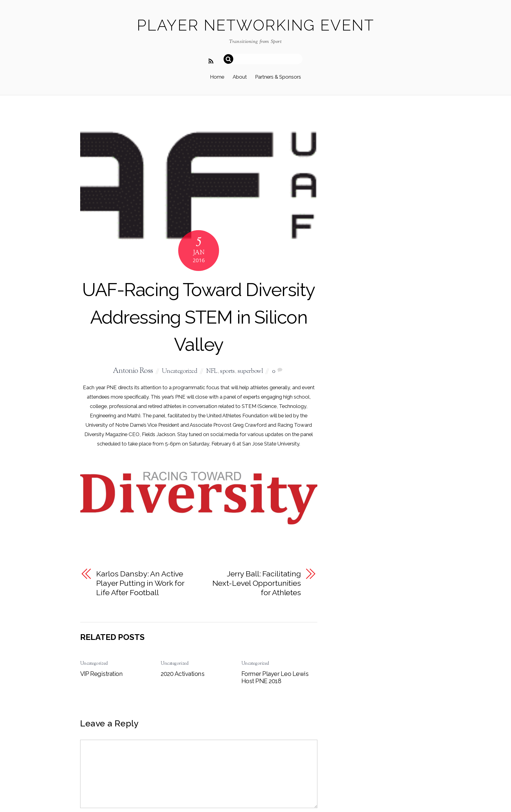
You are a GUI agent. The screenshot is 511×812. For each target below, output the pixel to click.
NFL (212, 372)
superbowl (250, 372)
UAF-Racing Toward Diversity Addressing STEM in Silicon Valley (198, 317)
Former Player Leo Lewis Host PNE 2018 (275, 677)
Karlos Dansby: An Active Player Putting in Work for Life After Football (140, 583)
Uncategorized (180, 372)
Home (217, 77)
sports (227, 372)
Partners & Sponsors (278, 77)
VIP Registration (102, 674)
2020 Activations (182, 674)
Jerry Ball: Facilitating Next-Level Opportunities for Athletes (257, 583)
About (240, 77)
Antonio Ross (133, 371)
